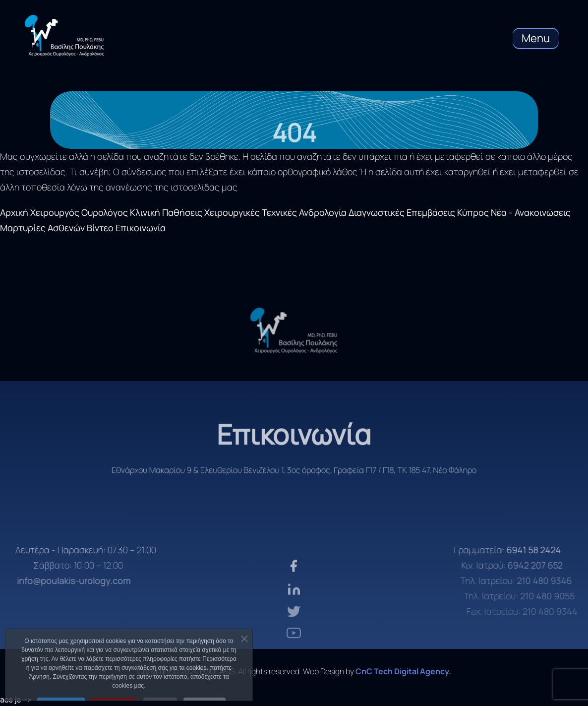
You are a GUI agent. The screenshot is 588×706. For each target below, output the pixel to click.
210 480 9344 (560, 611)
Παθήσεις (182, 212)
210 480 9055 (559, 596)
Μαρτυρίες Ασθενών (42, 228)
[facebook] (294, 584)
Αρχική (14, 212)
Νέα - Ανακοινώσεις (531, 212)
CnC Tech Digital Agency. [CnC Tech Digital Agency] (403, 671)
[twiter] (294, 628)
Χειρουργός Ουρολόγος (79, 212)
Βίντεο (100, 228)
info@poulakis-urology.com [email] (61, 580)
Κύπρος (473, 212)
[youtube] (294, 648)
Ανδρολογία (323, 212)
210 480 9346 (557, 580)
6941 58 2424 (549, 550)
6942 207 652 (549, 565)
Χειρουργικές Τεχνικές (251, 212)
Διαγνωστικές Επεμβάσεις (402, 212)
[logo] (294, 330)
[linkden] (294, 607)
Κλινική (145, 212)
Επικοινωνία (141, 228)
